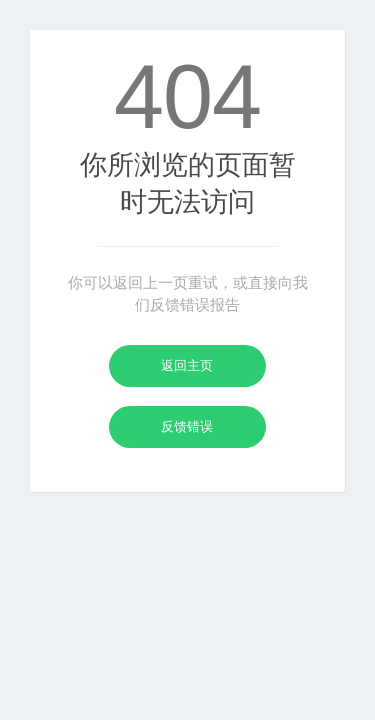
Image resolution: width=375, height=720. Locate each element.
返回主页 (187, 365)
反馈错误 (187, 426)
